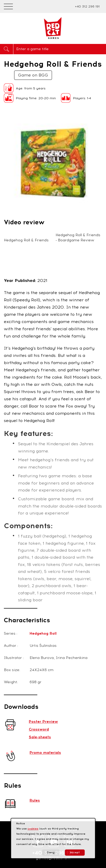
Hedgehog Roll (43, 633)
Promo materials (45, 753)
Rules (35, 800)
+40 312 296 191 (87, 6)
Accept (75, 852)
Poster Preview (43, 722)
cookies (33, 829)
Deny (51, 852)
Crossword (39, 729)
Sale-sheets (40, 737)
